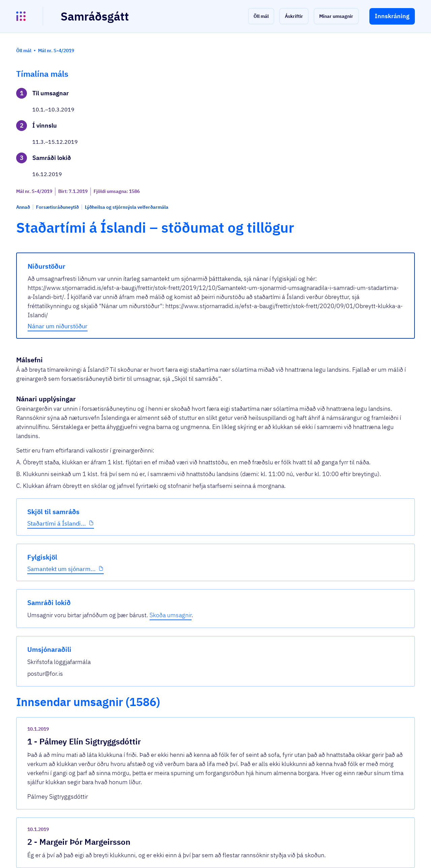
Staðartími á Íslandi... (57, 229)
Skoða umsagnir (353, 112)
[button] (261, 16)
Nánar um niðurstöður (159, 260)
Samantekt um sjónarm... (61, 274)
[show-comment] (299, 556)
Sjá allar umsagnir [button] (148, 782)
